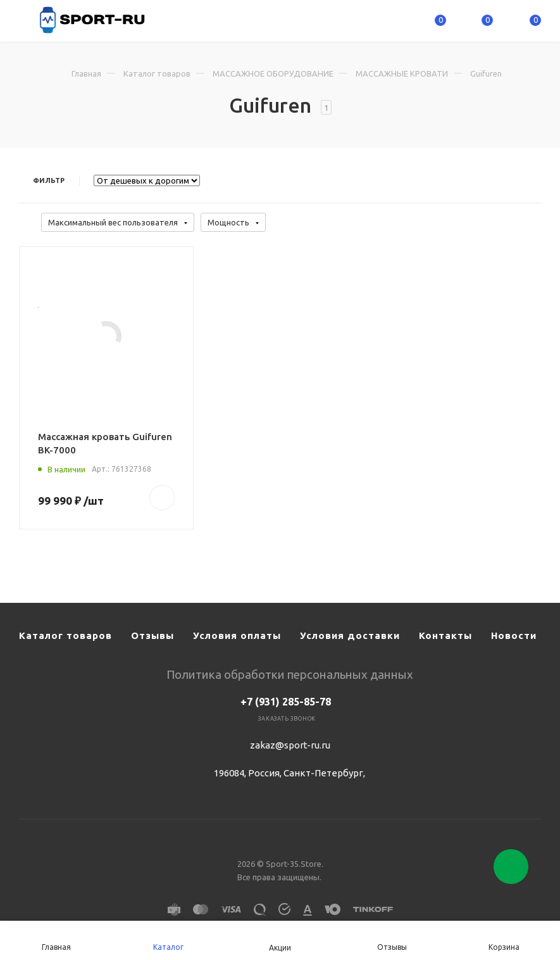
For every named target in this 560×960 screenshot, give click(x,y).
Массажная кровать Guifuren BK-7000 (105, 443)
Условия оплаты (237, 635)
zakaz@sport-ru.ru (290, 745)
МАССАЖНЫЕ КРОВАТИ (402, 73)
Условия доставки (350, 635)
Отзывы (152, 635)
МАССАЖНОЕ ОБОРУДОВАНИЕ (273, 73)
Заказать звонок (287, 719)
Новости (514, 635)
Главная (86, 73)
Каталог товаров (157, 73)
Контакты (445, 635)
